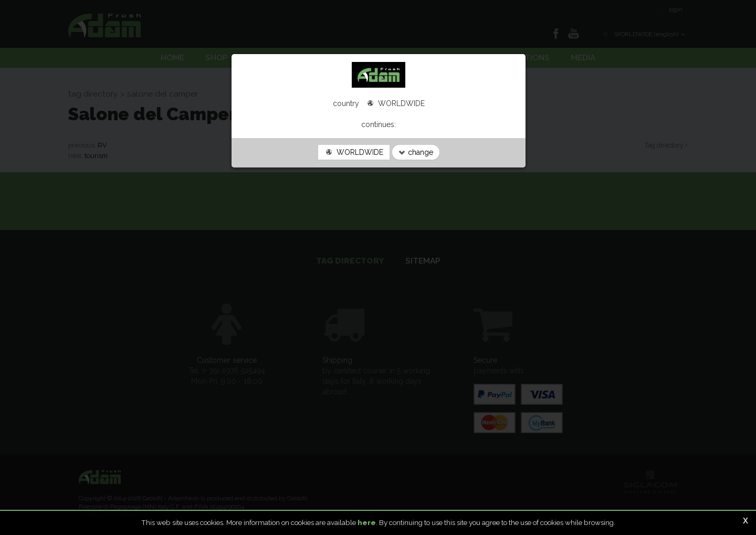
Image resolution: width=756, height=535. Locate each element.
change (416, 152)
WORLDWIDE (354, 152)
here (367, 522)
